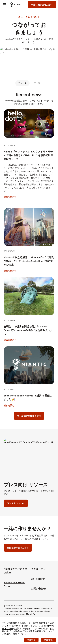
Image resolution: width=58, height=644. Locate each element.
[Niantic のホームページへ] (17, 5)
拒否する (31, 640)
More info (30, 614)
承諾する (48, 640)
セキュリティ (38, 569)
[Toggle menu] (5, 5)
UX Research (38, 579)
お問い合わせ (38, 589)
